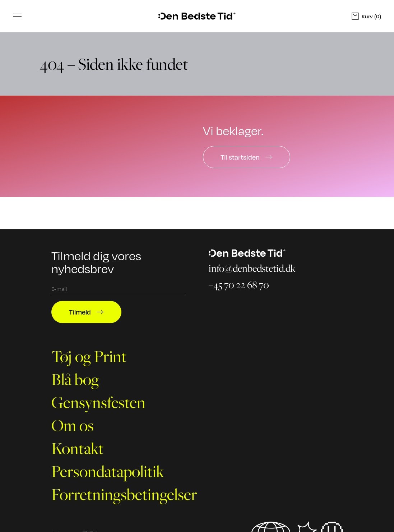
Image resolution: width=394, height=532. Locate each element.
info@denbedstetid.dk (252, 268)
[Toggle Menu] (17, 16)
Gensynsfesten (98, 402)
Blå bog (75, 379)
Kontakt (78, 448)
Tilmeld (86, 312)
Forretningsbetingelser (124, 494)
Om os (73, 425)
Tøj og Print (89, 356)
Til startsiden (247, 157)
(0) (366, 16)
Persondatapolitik (108, 471)
